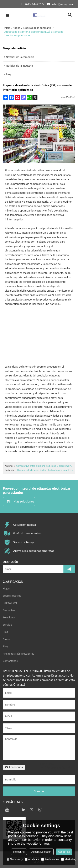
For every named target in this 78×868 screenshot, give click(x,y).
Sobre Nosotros (12, 596)
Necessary (15, 859)
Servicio (7, 625)
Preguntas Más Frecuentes (19, 654)
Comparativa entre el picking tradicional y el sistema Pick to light (45, 466)
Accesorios (14, 767)
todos (17, 28)
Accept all (64, 852)
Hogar (6, 588)
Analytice (32, 859)
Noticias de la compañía (37, 28)
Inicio (7, 28)
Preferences (50, 859)
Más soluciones (24, 501)
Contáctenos (10, 661)
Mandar (39, 791)
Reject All (19, 852)
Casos (6, 639)
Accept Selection (41, 852)
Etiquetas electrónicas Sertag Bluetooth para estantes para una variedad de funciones (46, 470)
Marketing (69, 859)
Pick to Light (10, 603)
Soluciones (9, 617)
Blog (6, 632)
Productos (9, 610)
